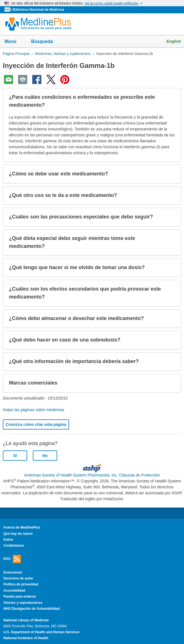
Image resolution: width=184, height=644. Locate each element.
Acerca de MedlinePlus (22, 527)
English (174, 41)
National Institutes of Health (26, 638)
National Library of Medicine (26, 620)
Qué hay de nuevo (18, 534)
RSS (12, 559)
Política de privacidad (21, 584)
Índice (8, 540)
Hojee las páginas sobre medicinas (34, 410)
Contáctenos (14, 546)
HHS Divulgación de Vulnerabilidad (32, 609)
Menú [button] (14, 42)
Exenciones (13, 572)
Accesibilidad (14, 591)
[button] (172, 101)
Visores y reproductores (23, 603)
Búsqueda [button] (46, 43)
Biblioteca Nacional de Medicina (38, 10)
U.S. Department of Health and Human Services (41, 632)
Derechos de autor (18, 578)
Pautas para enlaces (20, 596)
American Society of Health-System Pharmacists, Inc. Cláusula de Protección (92, 475)
